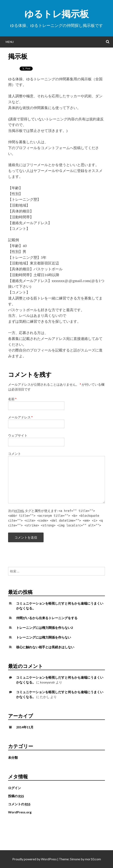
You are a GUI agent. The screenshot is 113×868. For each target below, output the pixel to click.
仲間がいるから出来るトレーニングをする (47, 618)
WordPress (49, 859)
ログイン (15, 788)
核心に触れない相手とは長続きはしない (45, 647)
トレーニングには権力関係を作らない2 (44, 628)
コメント (15, 454)
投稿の (16, 796)
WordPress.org (20, 812)
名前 (12, 399)
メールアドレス (20, 417)
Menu (10, 42)
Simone (75, 859)
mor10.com (93, 859)
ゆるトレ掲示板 (57, 14)
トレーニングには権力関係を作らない (44, 637)
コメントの (19, 804)
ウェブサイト (18, 435)
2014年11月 (25, 727)
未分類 (13, 757)
